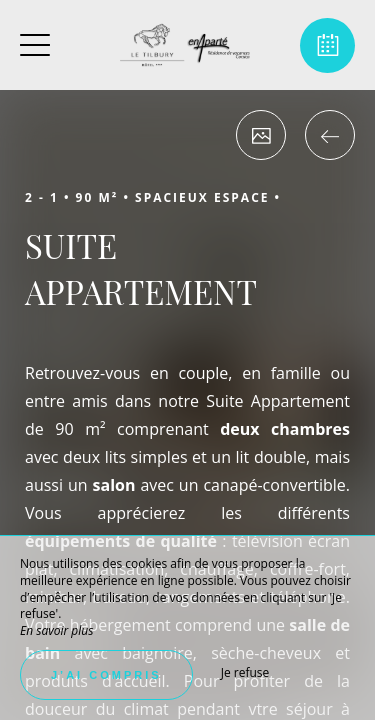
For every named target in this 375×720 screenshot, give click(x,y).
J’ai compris (106, 675)
